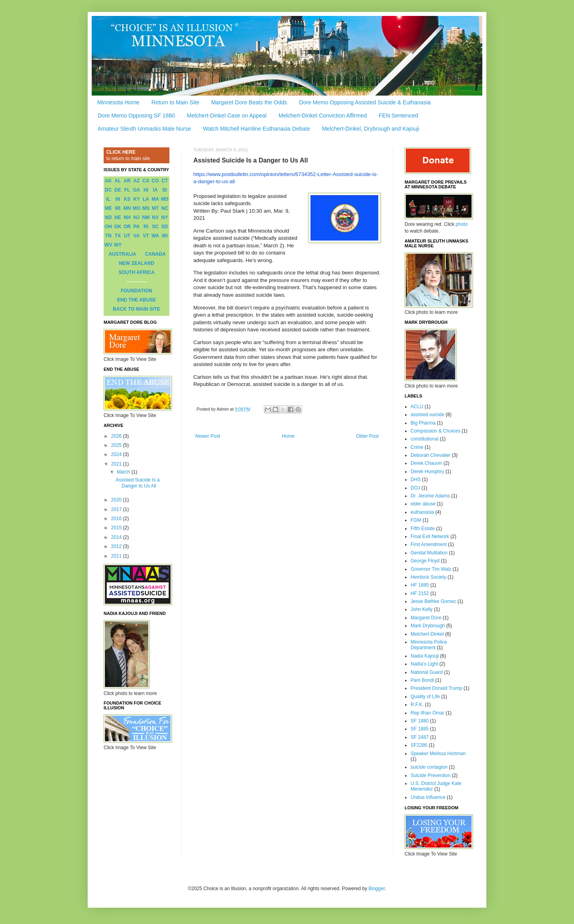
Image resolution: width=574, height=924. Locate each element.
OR (127, 227)
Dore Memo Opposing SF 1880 (136, 115)
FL (127, 190)
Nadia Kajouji (425, 656)
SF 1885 (420, 729)
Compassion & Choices (435, 431)
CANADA (155, 254)
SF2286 (419, 745)
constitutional (425, 439)
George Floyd (425, 561)
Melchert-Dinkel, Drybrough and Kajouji (371, 129)
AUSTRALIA (122, 254)
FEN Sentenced (398, 115)
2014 (117, 537)
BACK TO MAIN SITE (136, 309)
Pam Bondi (422, 680)
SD (165, 227)
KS (127, 199)
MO (137, 208)
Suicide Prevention (431, 775)
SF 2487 (420, 737)
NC (165, 208)
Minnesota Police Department (429, 645)
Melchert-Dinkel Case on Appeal (227, 115)
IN (118, 199)
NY (165, 217)
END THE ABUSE (137, 300)
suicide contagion (429, 767)
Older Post (367, 436)
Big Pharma (423, 423)
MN (127, 208)
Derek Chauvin (426, 463)
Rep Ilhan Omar (428, 713)
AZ (136, 181)
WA (155, 236)
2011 (117, 556)
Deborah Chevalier (431, 455)
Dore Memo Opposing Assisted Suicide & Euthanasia (365, 102)
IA (155, 190)
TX (118, 236)
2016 (117, 519)
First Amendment (429, 544)
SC (155, 227)
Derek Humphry (427, 472)
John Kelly (422, 609)
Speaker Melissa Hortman (438, 754)
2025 (117, 445)
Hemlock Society (428, 577)
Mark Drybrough (428, 626)
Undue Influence (428, 797)
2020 (117, 500)
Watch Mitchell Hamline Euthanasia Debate (257, 129)
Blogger (377, 889)
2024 (117, 454)
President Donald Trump (436, 688)
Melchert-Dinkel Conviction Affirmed (323, 115)
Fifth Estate (423, 529)
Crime (417, 447)
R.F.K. (417, 705)
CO (155, 181)
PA (137, 227)
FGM (416, 520)
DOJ (415, 488)
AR (127, 181)
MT (155, 208)
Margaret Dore (426, 618)
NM (146, 217)
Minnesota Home (118, 102)
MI (118, 208)
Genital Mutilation (429, 553)
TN (108, 236)
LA (146, 199)
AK (108, 181)
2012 (117, 546)
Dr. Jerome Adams (430, 496)
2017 (117, 509)
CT (165, 181)
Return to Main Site (175, 102)
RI (146, 227)
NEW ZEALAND (137, 263)
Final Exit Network (430, 536)
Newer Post (208, 436)
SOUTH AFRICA (136, 272)
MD (165, 199)
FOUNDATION (137, 291)
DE (118, 190)
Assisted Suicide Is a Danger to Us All (138, 483)
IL (108, 199)
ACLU (417, 407)
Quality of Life (425, 697)
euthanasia (422, 512)
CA (146, 181)
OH (108, 227)
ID (165, 190)
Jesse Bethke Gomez (433, 601)
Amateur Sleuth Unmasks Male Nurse (144, 129)
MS (146, 208)
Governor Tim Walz (431, 569)
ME (108, 208)
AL (118, 181)
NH (127, 217)
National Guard (427, 672)
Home (288, 436)
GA (136, 190)
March (124, 472)
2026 (117, 436)
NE (118, 217)
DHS (416, 480)
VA (137, 236)
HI (146, 190)
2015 (117, 528)
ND (108, 217)
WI (165, 236)
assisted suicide (428, 415)
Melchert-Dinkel (427, 634)
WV (108, 245)
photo (462, 224)
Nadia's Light (424, 664)
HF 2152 (420, 593)
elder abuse (423, 504)
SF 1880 (420, 721)
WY (118, 245)
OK (118, 227)
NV (155, 217)
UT (127, 236)
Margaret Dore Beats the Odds (249, 102)
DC (108, 190)
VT (146, 236)
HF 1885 (420, 585)
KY (137, 199)
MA (155, 199)
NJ (137, 217)
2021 (117, 464)
